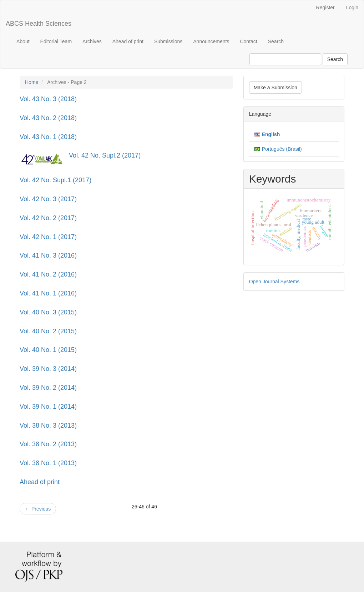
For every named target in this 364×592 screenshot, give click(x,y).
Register (325, 8)
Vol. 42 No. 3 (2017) (48, 199)
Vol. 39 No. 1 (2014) (48, 407)
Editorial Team (56, 41)
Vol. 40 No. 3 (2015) (48, 312)
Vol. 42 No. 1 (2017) (48, 237)
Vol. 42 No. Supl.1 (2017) (55, 180)
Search (276, 41)
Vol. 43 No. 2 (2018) (48, 118)
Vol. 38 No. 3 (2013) (48, 426)
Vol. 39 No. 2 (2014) (48, 388)
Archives (92, 41)
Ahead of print (128, 41)
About (23, 41)
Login (352, 8)
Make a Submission (275, 88)
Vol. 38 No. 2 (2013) (48, 444)
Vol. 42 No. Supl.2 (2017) (105, 155)
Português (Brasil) (282, 149)
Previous (38, 509)
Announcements (211, 41)
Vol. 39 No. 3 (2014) (48, 369)
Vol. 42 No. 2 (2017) (48, 218)
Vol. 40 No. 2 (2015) (48, 331)
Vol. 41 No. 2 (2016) (48, 274)
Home (32, 82)
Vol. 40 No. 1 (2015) (48, 350)
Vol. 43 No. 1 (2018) (48, 137)
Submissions (168, 41)
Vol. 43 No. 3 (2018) (48, 99)
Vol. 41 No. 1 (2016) (48, 293)
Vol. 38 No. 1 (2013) (48, 463)
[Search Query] (285, 59)
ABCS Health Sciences (39, 24)
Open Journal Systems (274, 282)
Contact (248, 41)
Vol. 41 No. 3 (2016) (48, 255)
